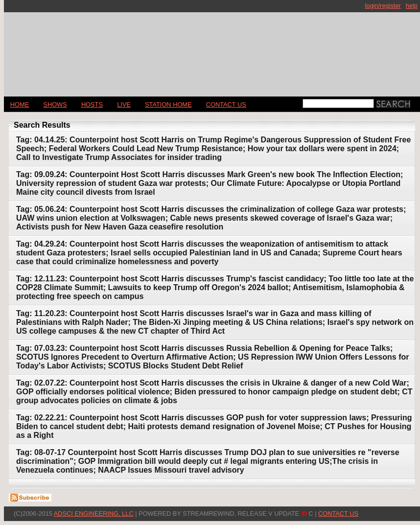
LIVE (124, 104)
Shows (55, 104)
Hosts (92, 104)
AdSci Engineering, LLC (94, 514)
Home (20, 104)
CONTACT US (226, 104)
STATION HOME (168, 104)
